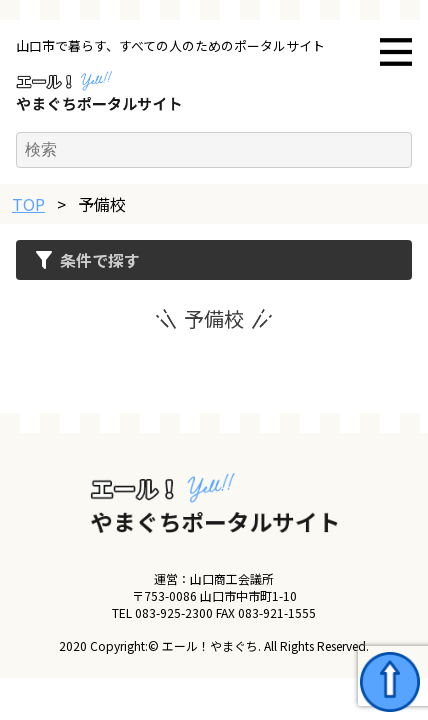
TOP (28, 204)
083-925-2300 (174, 612)
